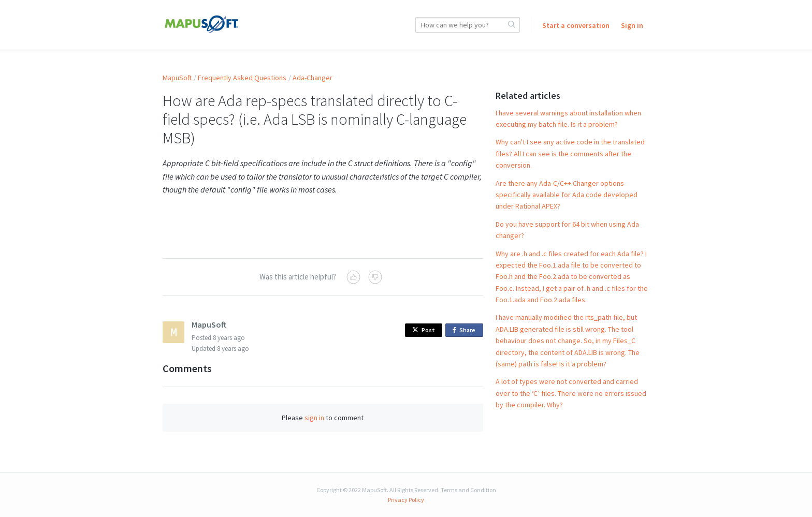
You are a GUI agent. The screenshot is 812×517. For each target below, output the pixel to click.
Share (466, 330)
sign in (314, 418)
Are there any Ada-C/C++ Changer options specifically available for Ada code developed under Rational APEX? (567, 195)
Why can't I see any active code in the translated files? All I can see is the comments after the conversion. (570, 153)
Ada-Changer (313, 78)
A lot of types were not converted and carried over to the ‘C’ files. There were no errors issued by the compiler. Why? (571, 393)
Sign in (632, 25)
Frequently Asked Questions (242, 78)
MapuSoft (177, 78)
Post (424, 330)
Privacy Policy (406, 500)
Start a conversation (576, 25)
